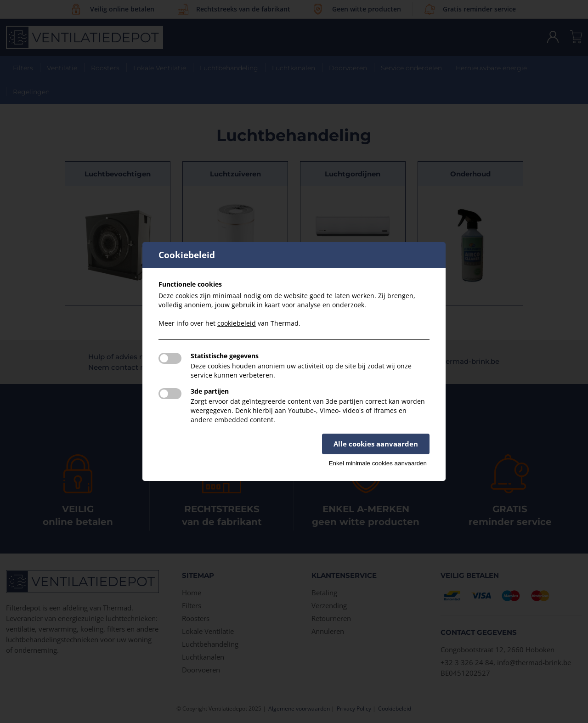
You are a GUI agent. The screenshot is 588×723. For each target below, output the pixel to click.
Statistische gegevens (225, 356)
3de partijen (210, 391)
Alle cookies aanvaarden (376, 444)
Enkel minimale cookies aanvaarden (378, 463)
